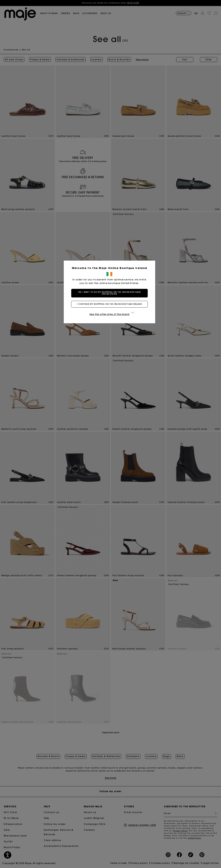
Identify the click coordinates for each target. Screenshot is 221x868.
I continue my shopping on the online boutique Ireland (110, 304)
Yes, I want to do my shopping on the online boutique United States (110, 293)
